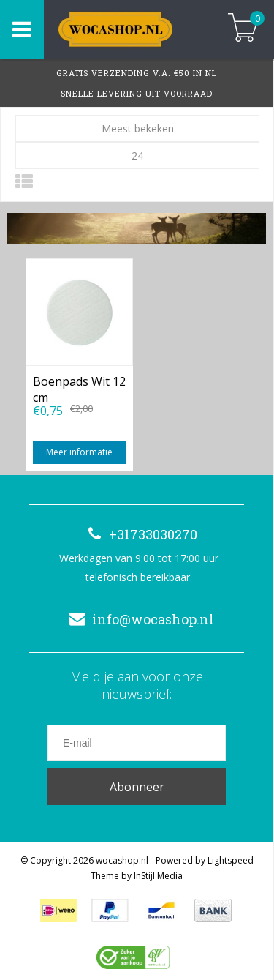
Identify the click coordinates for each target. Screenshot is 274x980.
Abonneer (137, 787)
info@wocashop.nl (138, 619)
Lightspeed (231, 860)
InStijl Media (158, 876)
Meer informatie (79, 452)
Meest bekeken (138, 128)
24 (137, 156)
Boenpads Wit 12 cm (79, 388)
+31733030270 (138, 534)
